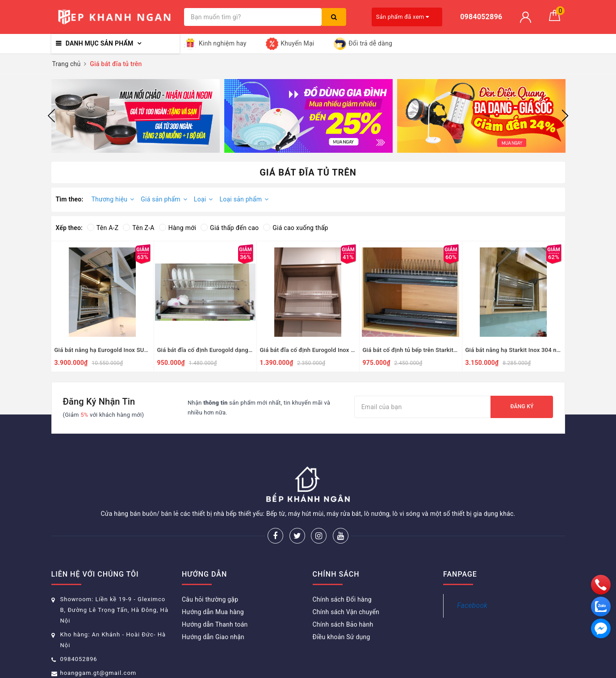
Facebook (472, 605)
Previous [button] (51, 116)
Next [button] (565, 116)
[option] (136, 116)
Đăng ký (522, 406)
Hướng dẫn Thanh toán (215, 624)
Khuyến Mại (290, 44)
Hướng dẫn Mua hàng (213, 612)
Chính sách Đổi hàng (342, 599)
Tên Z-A (138, 228)
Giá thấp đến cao (230, 228)
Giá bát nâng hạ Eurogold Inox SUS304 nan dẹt (103, 350)
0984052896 (79, 659)
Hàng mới (178, 228)
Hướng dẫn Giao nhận (213, 637)
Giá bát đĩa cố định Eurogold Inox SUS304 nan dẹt (308, 350)
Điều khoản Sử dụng (342, 637)
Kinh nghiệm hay (215, 44)
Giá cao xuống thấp (295, 228)
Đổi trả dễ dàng (363, 44)
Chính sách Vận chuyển (346, 612)
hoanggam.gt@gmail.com (98, 673)
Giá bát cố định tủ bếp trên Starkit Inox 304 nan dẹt (411, 350)
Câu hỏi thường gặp (210, 599)
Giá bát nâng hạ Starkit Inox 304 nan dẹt (513, 350)
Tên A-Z (103, 228)
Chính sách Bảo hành (343, 624)
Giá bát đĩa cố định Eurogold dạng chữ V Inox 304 (205, 350)
